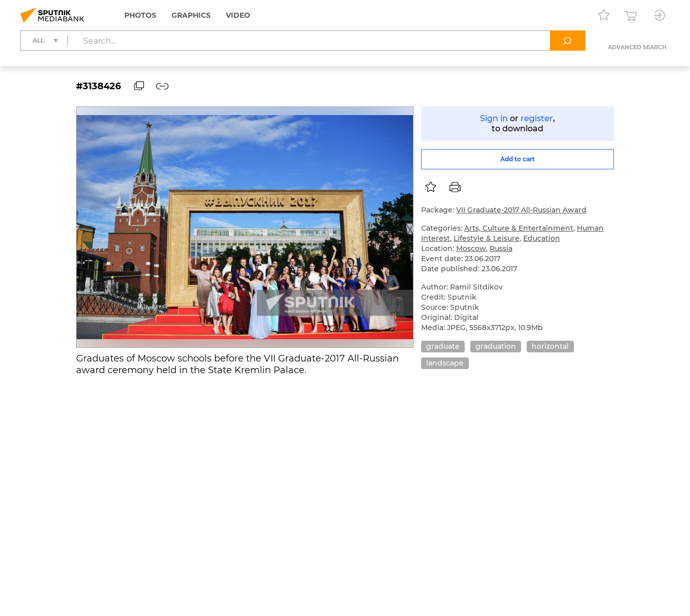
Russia (501, 248)
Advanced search (637, 47)
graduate (443, 346)
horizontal (550, 346)
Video (238, 15)
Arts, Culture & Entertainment (519, 228)
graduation (496, 346)
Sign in (494, 118)
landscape (445, 363)
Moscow (471, 248)
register (537, 118)
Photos (140, 15)
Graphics (191, 15)
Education (542, 238)
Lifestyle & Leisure (487, 238)
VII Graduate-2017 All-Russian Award (521, 210)
